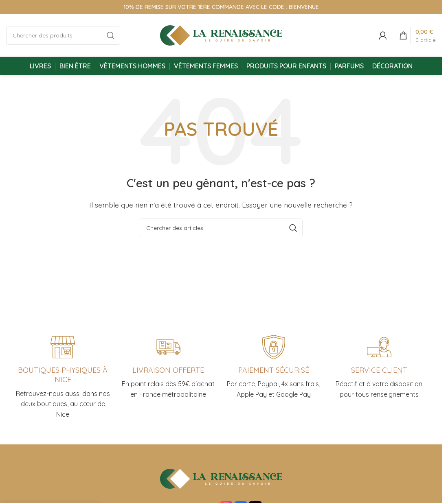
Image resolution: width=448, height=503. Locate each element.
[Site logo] (221, 35)
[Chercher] (63, 35)
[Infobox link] (379, 367)
